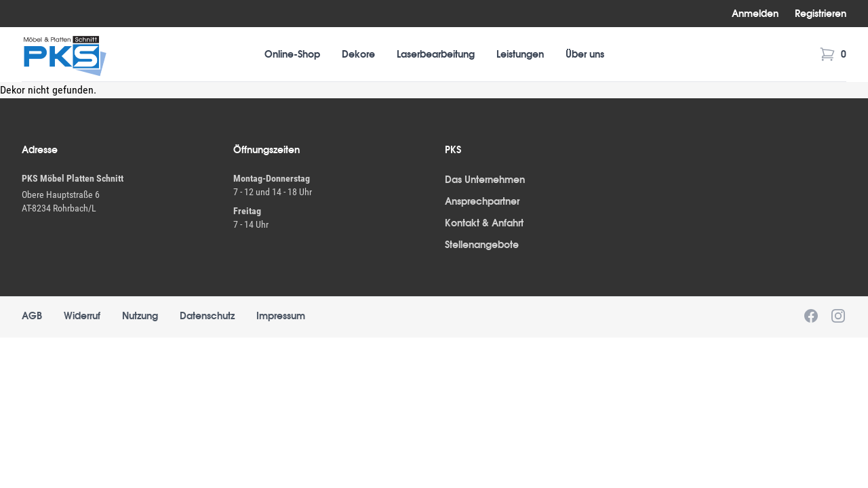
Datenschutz (207, 316)
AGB (32, 316)
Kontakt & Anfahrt (484, 223)
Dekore (358, 54)
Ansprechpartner (482, 201)
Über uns (585, 54)
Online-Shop (292, 54)
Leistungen (520, 54)
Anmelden (755, 14)
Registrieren (821, 14)
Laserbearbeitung (436, 54)
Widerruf (82, 316)
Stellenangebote (482, 245)
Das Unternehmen (485, 180)
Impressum (281, 316)
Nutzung (140, 316)
